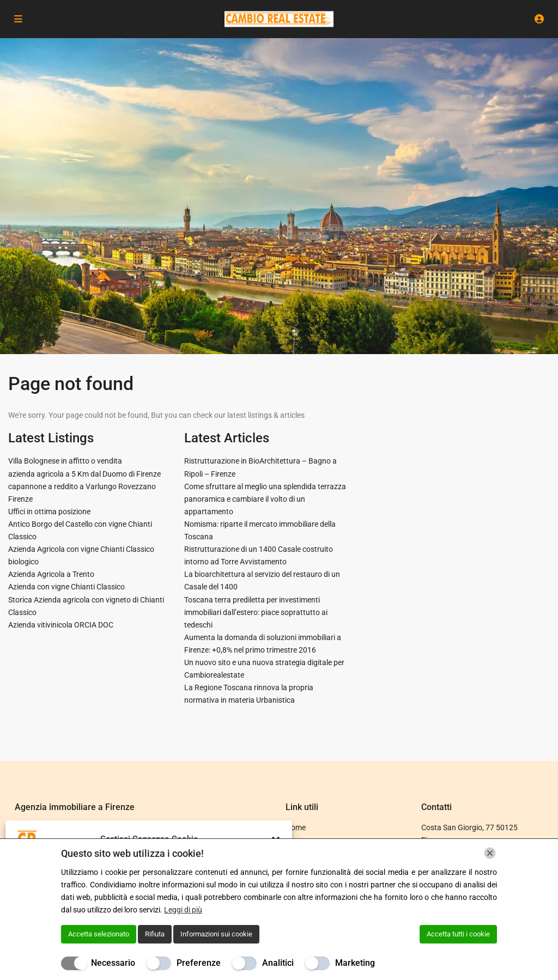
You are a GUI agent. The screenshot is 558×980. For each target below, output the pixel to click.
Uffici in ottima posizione (49, 512)
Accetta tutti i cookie (458, 934)
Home (296, 827)
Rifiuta (155, 934)
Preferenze (199, 963)
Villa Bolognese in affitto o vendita (65, 461)
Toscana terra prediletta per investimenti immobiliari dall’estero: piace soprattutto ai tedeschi (256, 612)
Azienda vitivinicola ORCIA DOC (61, 625)
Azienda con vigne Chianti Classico (66, 587)
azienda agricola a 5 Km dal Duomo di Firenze (84, 474)
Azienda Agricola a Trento (51, 574)
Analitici (278, 963)
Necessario (113, 963)
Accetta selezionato (99, 934)
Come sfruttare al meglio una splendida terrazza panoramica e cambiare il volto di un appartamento (265, 499)
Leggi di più (183, 910)
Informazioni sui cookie (216, 934)
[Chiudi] (490, 853)
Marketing (355, 963)
